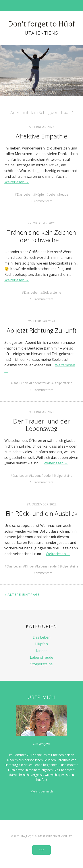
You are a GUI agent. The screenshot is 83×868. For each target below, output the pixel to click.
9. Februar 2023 (42, 412)
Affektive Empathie (41, 136)
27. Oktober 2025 (42, 223)
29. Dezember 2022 (41, 504)
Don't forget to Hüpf (41, 24)
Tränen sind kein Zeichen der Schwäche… (41, 236)
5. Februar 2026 (42, 127)
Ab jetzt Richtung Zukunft (42, 330)
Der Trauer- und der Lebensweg (41, 425)
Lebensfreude (58, 194)
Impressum (45, 836)
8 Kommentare (42, 201)
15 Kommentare (42, 299)
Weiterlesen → (17, 182)
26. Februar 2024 (42, 321)
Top (41, 850)
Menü (41, 6)
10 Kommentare (42, 390)
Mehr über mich (42, 791)
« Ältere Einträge (22, 595)
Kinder (30, 566)
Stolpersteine (52, 292)
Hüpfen (40, 194)
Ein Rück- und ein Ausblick (42, 513)
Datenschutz (63, 836)
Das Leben (25, 194)
